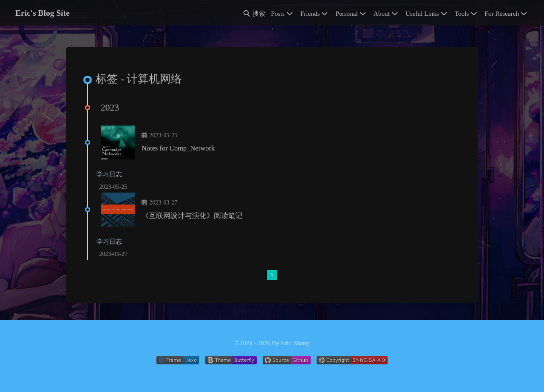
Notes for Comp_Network (178, 148)
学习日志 (109, 174)
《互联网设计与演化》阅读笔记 (192, 216)
